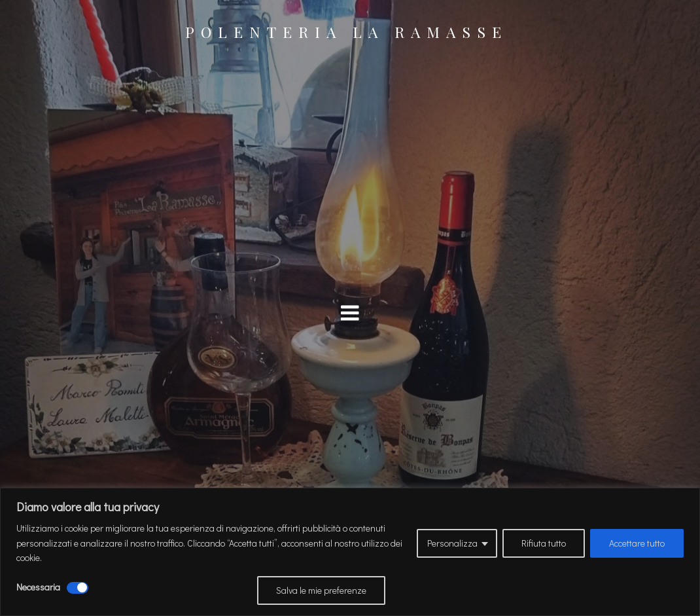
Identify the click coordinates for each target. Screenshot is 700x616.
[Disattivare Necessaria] (78, 588)
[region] (350, 552)
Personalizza (452, 543)
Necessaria (38, 587)
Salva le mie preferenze (321, 590)
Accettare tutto (637, 543)
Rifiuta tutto (544, 543)
